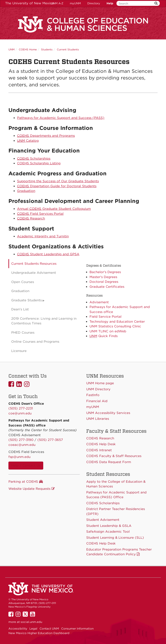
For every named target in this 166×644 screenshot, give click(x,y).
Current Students (68, 49)
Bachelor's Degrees (105, 272)
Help (110, 3)
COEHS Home (28, 49)
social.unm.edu (31, 622)
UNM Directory (98, 389)
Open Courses (23, 282)
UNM (11, 49)
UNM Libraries (98, 419)
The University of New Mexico (30, 3)
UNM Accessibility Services (108, 413)
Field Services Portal (40, 214)
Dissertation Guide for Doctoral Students (57, 186)
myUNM (75, 3)
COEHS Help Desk (101, 543)
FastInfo (93, 395)
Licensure (19, 351)
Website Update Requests (32, 489)
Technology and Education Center (117, 322)
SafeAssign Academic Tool (108, 532)
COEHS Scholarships (103, 503)
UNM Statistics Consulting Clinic (115, 326)
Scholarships (34, 159)
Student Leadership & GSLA (109, 526)
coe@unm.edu (20, 413)
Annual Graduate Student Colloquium (54, 209)
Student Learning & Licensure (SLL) (115, 538)
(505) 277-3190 (21, 440)
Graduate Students (26, 300)
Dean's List (20, 309)
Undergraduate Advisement (34, 273)
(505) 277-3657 (50, 440)
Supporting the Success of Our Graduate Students (58, 181)
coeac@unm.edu (22, 445)
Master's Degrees (103, 277)
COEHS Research (100, 438)
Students (47, 49)
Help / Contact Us (26, 465)
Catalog (28, 141)
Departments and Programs (46, 136)
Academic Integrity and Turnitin (43, 236)
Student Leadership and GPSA (48, 254)
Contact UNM (49, 628)
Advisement (99, 302)
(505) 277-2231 (21, 408)
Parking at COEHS (26, 482)
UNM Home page (100, 383)
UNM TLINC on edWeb (108, 331)
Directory (94, 3)
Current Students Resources (34, 264)
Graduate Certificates (107, 287)
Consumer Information (77, 628)
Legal (33, 628)
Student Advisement (103, 520)
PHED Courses (23, 333)
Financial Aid (97, 401)
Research (31, 219)
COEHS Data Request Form (109, 462)
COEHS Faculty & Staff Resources (114, 456)
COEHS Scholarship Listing (39, 163)
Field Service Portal (105, 317)
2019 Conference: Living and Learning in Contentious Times (44, 321)
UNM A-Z (57, 3)
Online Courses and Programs (35, 342)
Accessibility (18, 628)
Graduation (26, 191)
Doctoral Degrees (104, 282)
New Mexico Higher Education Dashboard (39, 633)
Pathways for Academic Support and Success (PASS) (61, 118)
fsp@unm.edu (19, 457)
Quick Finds (104, 336)
